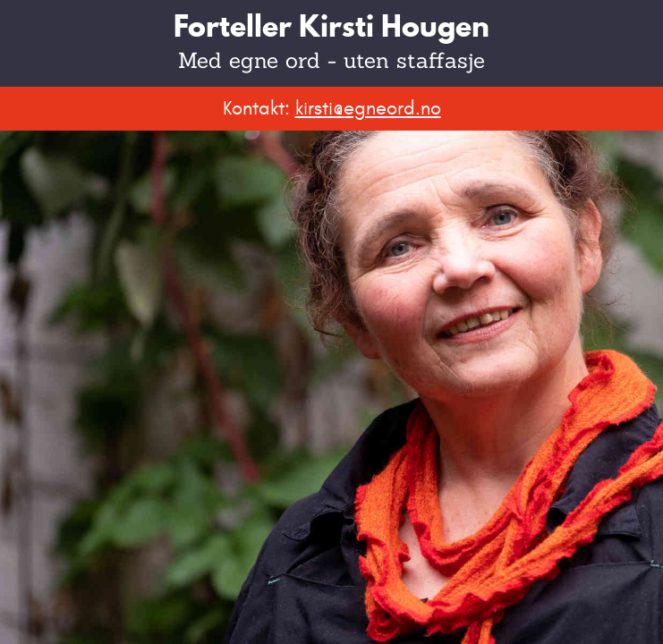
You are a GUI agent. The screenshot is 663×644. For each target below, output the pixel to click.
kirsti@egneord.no (368, 108)
